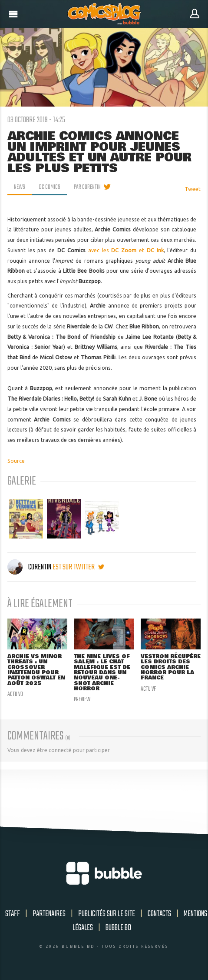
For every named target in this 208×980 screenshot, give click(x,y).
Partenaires (49, 914)
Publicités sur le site (107, 914)
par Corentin (87, 187)
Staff (13, 914)
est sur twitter (78, 567)
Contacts (159, 914)
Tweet (193, 189)
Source (16, 461)
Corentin (30, 567)
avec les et (126, 250)
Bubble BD (118, 928)
